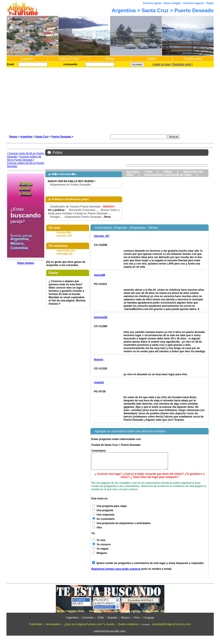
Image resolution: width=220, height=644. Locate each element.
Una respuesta (103, 518)
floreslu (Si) (64, 233)
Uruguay (149, 621)
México (125, 621)
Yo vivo (99, 543)
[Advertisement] (110, 100)
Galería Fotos (69, 59)
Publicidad (36, 627)
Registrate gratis (182, 64)
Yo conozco (102, 548)
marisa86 (99, 275)
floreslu (99, 360)
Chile (101, 621)
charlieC (99, 382)
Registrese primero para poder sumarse (116, 572)
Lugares (27, 59)
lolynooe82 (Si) (66, 251)
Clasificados (193, 59)
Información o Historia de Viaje (168, 175)
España (112, 621)
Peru (137, 621)
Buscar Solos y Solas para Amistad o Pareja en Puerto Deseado (84, 212)
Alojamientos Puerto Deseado (83, 217)
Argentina (27, 137)
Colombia (88, 621)
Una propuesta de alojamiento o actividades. (122, 526)
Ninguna (100, 556)
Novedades (53, 627)
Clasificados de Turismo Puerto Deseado (75, 206)
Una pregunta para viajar (110, 509)
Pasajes (55, 217)
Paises (14, 137)
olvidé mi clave (162, 64)
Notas (110, 59)
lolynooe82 (101, 317)
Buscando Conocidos (82, 210)
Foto (148, 172)
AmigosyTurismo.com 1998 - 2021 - (110, 634)
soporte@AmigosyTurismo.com (171, 627)
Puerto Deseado (62, 137)
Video (151, 59)
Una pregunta (103, 514)
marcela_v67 (64, 236)
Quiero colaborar (128, 627)
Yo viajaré (100, 552)
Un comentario (103, 522)
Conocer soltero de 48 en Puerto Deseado (24, 158)
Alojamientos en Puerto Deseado (70, 185)
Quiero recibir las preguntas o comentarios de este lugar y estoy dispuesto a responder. (150, 566)
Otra (97, 531)
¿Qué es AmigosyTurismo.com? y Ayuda (89, 627)
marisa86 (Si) (65, 254)
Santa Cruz (42, 137)
